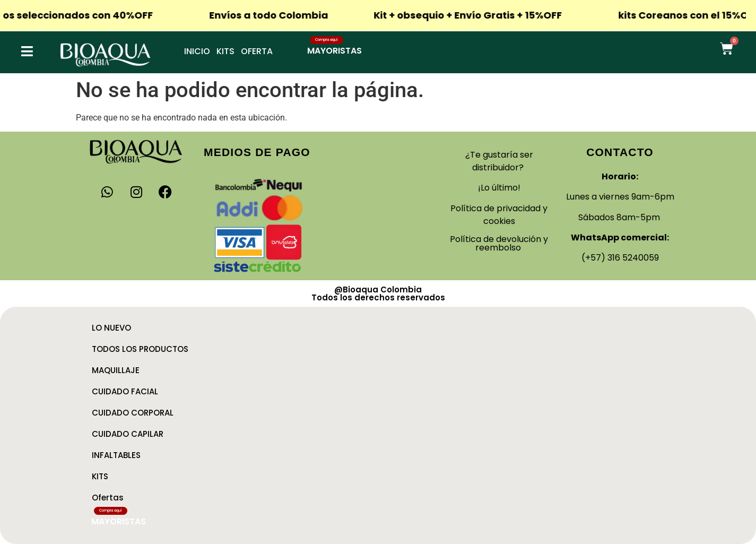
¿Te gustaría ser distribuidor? (499, 161)
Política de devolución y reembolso (499, 243)
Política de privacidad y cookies (499, 215)
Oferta (257, 51)
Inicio (197, 51)
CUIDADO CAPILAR (128, 434)
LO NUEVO (111, 328)
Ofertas (108, 498)
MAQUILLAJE (116, 370)
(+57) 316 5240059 (620, 258)
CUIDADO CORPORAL (133, 413)
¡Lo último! (499, 188)
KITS (100, 476)
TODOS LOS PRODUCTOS (140, 349)
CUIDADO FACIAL (125, 391)
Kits (225, 51)
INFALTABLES (116, 455)
